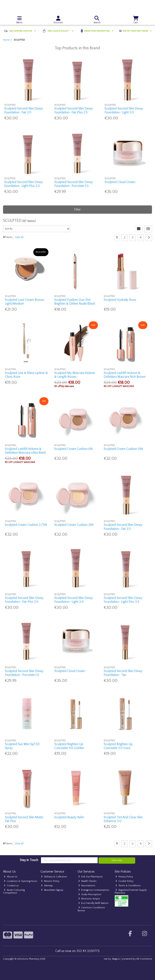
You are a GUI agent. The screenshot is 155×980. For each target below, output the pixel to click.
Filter (77, 209)
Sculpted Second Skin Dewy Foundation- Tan (123, 673)
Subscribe (117, 860)
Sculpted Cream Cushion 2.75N (26, 525)
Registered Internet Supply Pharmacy (131, 891)
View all (19, 237)
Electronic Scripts (89, 899)
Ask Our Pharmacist (91, 877)
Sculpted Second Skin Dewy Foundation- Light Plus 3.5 (24, 184)
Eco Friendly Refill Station (93, 903)
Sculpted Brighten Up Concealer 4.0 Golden (69, 746)
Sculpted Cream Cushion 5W (123, 449)
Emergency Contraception (94, 890)
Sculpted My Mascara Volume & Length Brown (75, 375)
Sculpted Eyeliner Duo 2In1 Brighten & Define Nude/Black (75, 302)
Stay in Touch (29, 860)
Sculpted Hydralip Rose (120, 300)
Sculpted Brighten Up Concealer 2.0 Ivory (118, 746)
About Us (11, 877)
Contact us (11, 886)
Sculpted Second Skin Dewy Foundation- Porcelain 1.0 (74, 184)
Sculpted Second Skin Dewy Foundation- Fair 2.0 (24, 110)
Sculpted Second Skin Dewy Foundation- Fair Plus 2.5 (74, 110)
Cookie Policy (124, 881)
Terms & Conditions (128, 886)
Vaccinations (87, 886)
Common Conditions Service (91, 909)
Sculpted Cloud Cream (120, 182)
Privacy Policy (124, 877)
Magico (116, 959)
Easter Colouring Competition (14, 891)
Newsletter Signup (52, 890)
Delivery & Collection (54, 877)
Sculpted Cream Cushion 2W (74, 525)
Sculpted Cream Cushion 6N (73, 449)
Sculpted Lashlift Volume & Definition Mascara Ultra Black (25, 451)
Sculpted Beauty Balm (69, 817)
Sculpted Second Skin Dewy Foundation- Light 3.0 (124, 110)
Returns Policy (50, 881)
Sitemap (47, 886)
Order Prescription (90, 894)
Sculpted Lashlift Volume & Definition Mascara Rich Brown (125, 375)
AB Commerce (144, 959)
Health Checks (87, 881)
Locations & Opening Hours (21, 881)
